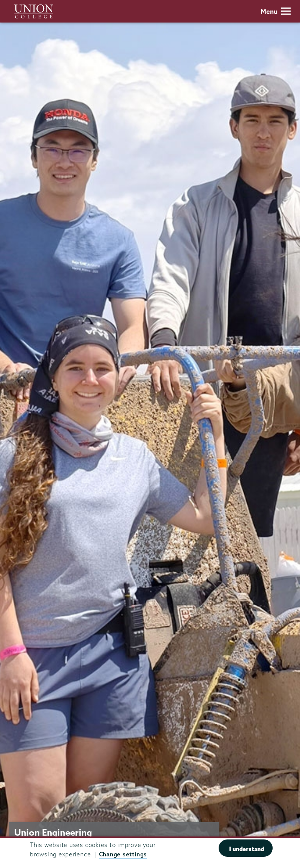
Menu (276, 11)
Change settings (123, 854)
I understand (247, 849)
